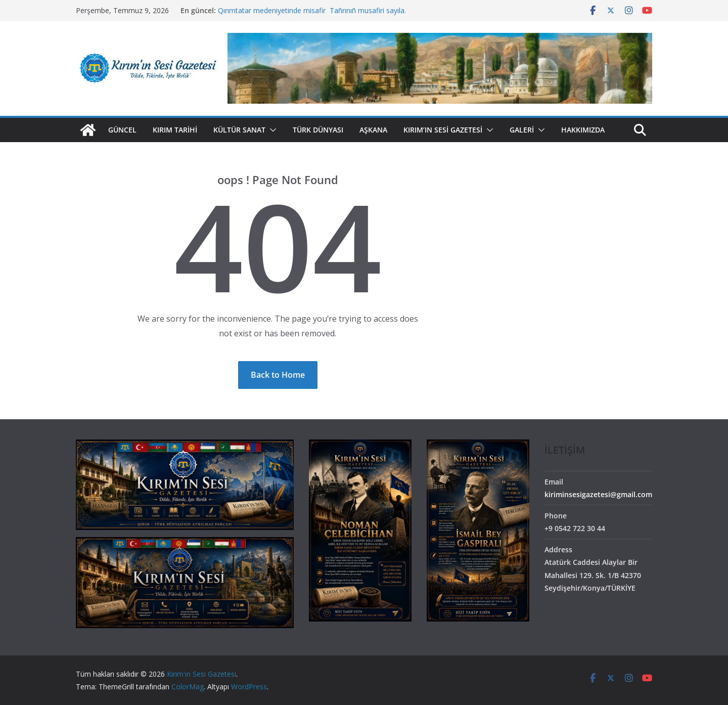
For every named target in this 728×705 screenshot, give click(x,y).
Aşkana (373, 130)
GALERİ (522, 130)
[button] (271, 130)
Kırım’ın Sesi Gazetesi (443, 130)
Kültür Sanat (239, 130)
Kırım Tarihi (175, 130)
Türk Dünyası (318, 130)
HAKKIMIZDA (583, 130)
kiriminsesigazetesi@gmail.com (598, 494)
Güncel (122, 130)
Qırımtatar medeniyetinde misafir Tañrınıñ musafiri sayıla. (312, 10)
